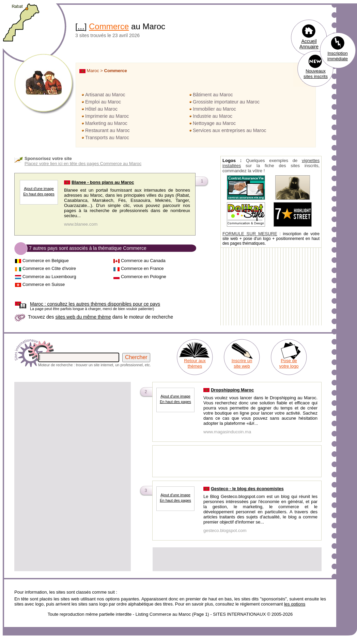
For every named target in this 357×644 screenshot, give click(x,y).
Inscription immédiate (338, 56)
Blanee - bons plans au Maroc (103, 182)
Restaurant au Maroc (107, 130)
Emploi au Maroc (103, 102)
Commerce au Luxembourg (49, 277)
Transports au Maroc (107, 138)
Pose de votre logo (289, 363)
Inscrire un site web (242, 363)
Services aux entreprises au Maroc (230, 130)
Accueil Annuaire (309, 44)
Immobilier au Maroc (214, 109)
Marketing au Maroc (106, 123)
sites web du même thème (83, 317)
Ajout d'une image (39, 189)
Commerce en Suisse (44, 284)
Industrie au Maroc (213, 116)
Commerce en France (142, 268)
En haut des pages (39, 194)
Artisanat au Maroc (105, 95)
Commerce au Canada (143, 261)
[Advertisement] (64, 447)
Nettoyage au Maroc (214, 123)
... (81, 26)
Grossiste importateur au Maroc (226, 102)
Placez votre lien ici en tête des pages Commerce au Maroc (83, 164)
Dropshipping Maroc (232, 390)
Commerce (109, 26)
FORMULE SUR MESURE (250, 234)
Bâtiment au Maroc (213, 95)
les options (295, 604)
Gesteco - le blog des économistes (247, 489)
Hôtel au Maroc (101, 109)
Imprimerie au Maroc (107, 116)
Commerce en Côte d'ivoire (49, 268)
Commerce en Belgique (46, 261)
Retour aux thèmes (195, 363)
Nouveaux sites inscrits (316, 74)
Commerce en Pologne (144, 277)
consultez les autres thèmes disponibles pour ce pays (95, 304)
